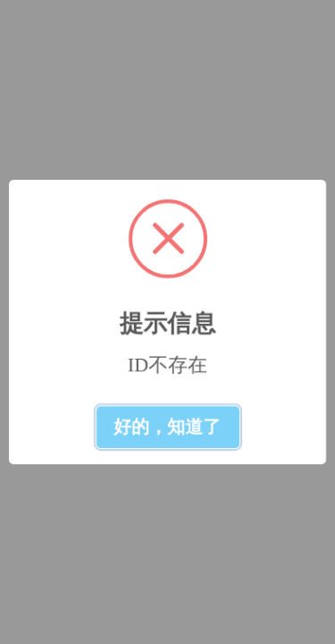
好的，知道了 (168, 427)
